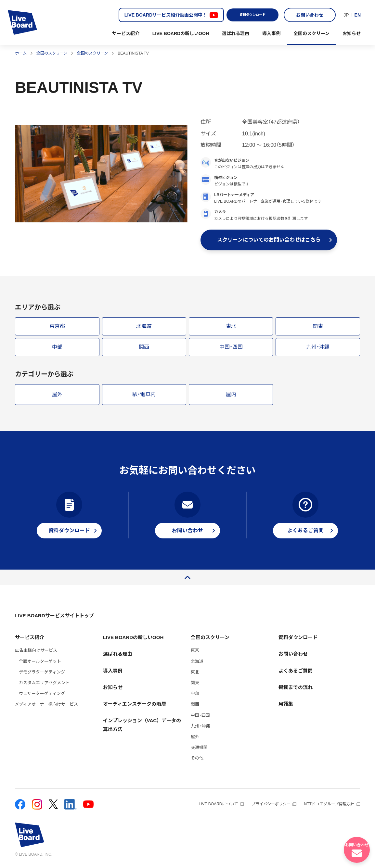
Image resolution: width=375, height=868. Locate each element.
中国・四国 (200, 718)
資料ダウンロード (252, 15)
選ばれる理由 (236, 33)
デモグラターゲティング (42, 675)
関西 (195, 707)
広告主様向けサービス (36, 653)
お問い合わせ (310, 15)
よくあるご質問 (296, 673)
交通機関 (199, 750)
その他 (197, 761)
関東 (195, 685)
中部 (195, 696)
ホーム (21, 53)
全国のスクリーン (311, 33)
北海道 (197, 664)
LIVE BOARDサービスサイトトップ (54, 618)
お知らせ (352, 33)
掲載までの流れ (296, 690)
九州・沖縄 (200, 729)
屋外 (195, 739)
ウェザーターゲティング (42, 696)
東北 (195, 675)
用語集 (286, 706)
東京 (195, 653)
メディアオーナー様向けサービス (46, 707)
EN (358, 15)
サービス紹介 (126, 33)
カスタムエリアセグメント (44, 685)
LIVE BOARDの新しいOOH (181, 33)
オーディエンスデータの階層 (135, 706)
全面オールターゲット (40, 664)
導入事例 (271, 33)
